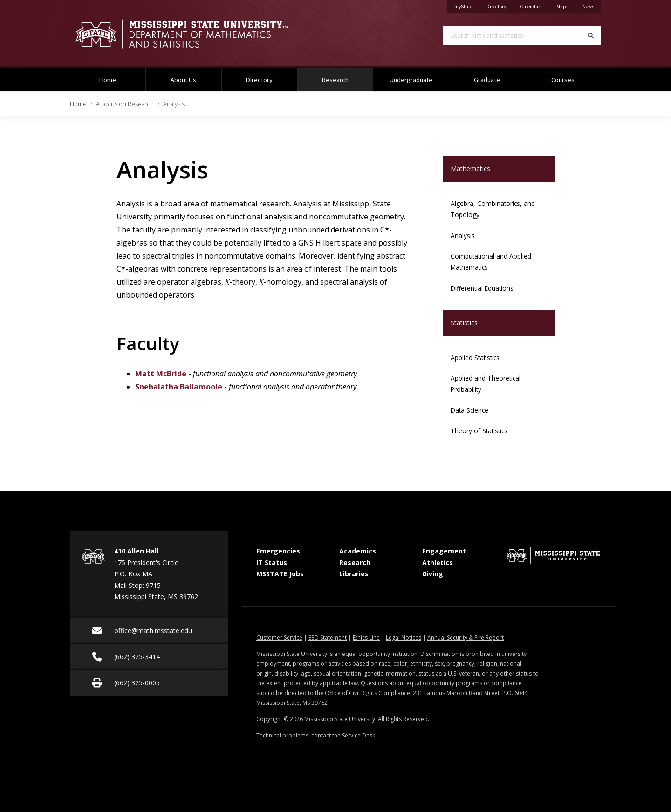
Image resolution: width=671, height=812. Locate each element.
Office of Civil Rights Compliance (367, 693)
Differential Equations (482, 288)
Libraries (354, 574)
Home (108, 80)
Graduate (487, 80)
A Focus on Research (125, 104)
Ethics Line (366, 638)
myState (467, 5)
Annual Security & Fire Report (466, 638)
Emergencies (278, 551)
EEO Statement (328, 638)
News (592, 5)
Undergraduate (411, 80)
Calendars (535, 5)
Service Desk (359, 735)
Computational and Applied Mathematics (491, 262)
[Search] (591, 35)
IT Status (272, 563)
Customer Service (279, 638)
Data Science (469, 410)
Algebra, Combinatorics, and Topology (493, 209)
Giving (433, 574)
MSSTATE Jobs (280, 574)
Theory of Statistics (479, 431)
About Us (183, 80)
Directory (500, 5)
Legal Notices (404, 638)
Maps (566, 5)
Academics (358, 551)
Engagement (444, 551)
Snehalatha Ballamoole (179, 387)
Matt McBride (161, 374)
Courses (563, 80)
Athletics (438, 563)
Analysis (463, 235)
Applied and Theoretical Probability (486, 384)
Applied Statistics (475, 358)
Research (347, 76)
